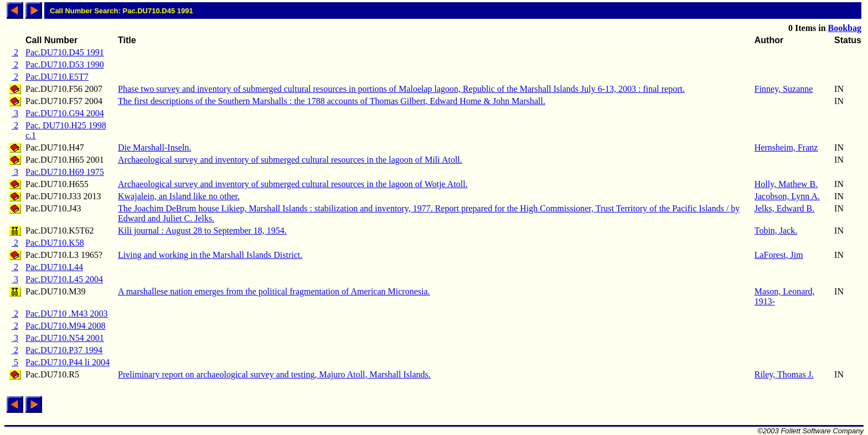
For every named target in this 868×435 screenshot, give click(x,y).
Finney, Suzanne (784, 89)
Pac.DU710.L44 (54, 267)
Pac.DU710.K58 (55, 243)
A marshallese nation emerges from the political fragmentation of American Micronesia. (274, 291)
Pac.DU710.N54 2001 (65, 338)
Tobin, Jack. (776, 231)
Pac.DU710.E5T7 (57, 77)
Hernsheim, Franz (786, 147)
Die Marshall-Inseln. (154, 147)
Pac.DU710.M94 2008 (65, 326)
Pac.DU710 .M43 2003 (66, 314)
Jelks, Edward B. (784, 208)
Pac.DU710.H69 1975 (65, 172)
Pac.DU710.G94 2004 (65, 113)
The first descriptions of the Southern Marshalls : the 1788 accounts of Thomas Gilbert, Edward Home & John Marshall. (332, 101)
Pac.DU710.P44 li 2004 (68, 362)
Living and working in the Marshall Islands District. (210, 255)
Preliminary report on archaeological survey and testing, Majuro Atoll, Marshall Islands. (274, 374)
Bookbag (845, 28)
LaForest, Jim (779, 255)
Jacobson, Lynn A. (787, 196)
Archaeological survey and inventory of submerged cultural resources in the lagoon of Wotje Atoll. (293, 184)
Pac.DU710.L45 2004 (64, 279)
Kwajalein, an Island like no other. (179, 196)
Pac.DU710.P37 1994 (64, 350)
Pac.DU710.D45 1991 (65, 52)
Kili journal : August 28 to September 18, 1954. (202, 231)
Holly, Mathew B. (786, 184)
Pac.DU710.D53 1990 (65, 64)
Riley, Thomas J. (784, 374)
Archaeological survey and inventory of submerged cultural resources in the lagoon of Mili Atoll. (290, 160)
